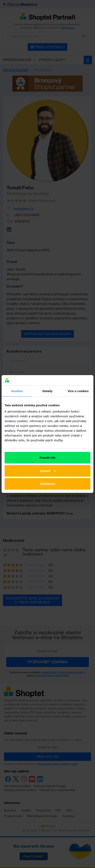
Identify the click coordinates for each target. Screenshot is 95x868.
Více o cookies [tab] (78, 391)
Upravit (48, 471)
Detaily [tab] (47, 391)
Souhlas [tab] (17, 391)
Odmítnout (47, 484)
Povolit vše (47, 458)
